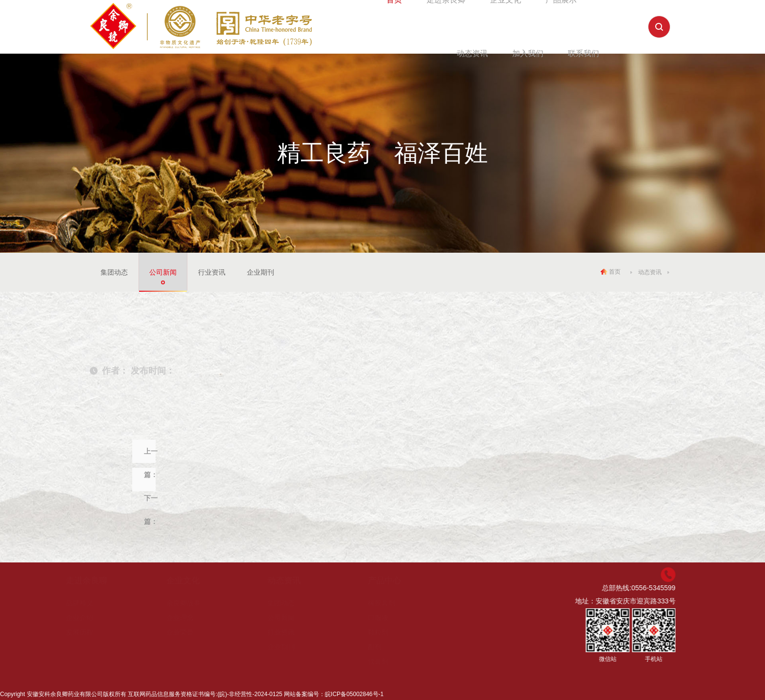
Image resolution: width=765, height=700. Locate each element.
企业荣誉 (191, 632)
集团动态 (114, 272)
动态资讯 (472, 53)
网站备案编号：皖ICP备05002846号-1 (334, 694)
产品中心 (396, 581)
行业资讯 (212, 272)
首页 (611, 272)
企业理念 (191, 618)
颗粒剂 (389, 632)
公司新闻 (163, 272)
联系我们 (584, 53)
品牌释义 (91, 603)
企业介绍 (91, 618)
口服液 (389, 618)
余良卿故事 (195, 603)
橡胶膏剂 (393, 603)
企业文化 (194, 581)
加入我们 (528, 53)
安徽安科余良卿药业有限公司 (65, 694)
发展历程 (91, 632)
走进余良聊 (98, 581)
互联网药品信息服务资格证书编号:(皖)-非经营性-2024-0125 (205, 694)
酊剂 (386, 647)
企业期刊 (261, 272)
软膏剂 (389, 661)
